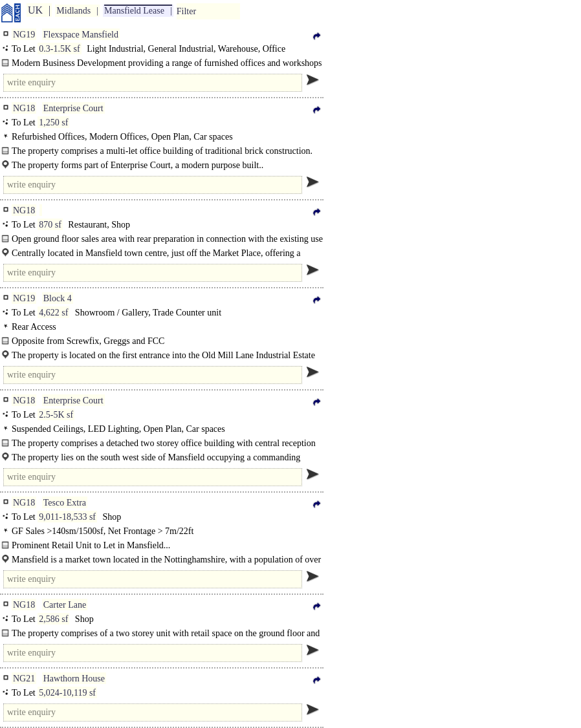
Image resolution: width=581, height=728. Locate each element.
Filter (186, 11)
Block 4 (58, 298)
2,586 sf (53, 619)
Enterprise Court (73, 108)
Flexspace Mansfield (81, 35)
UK (35, 10)
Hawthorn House (74, 679)
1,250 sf (53, 123)
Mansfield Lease (134, 11)
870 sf (50, 225)
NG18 (24, 108)
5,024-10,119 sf (67, 693)
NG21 (24, 679)
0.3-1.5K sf (59, 49)
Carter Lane (65, 605)
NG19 (24, 35)
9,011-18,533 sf (67, 517)
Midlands (73, 11)
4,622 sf (53, 313)
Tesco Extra (65, 503)
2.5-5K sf (56, 415)
